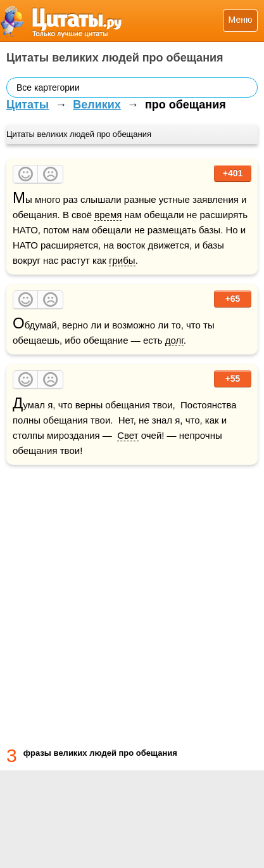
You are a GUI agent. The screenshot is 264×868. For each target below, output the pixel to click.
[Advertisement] (132, 603)
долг (174, 340)
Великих (97, 105)
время (108, 215)
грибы (122, 260)
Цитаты (28, 105)
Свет (128, 435)
